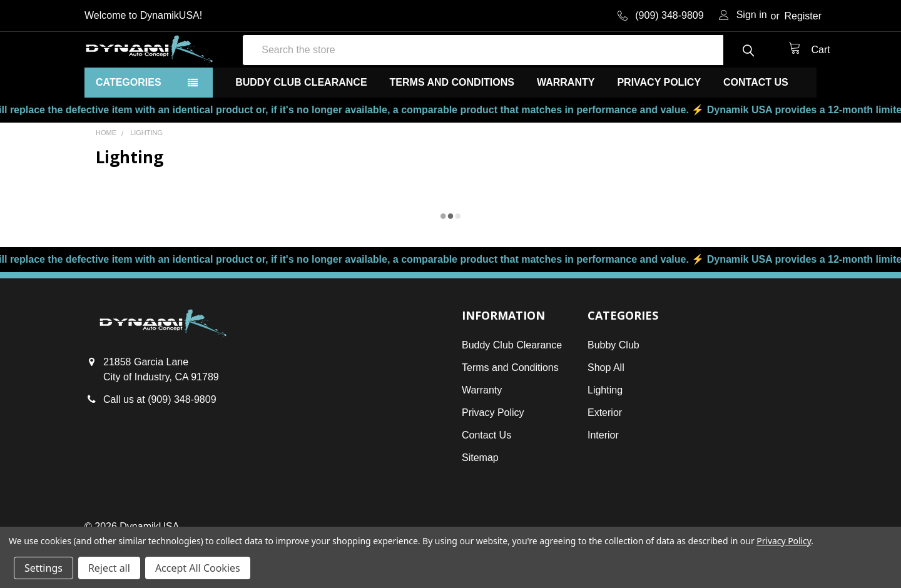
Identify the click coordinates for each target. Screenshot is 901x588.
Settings (43, 568)
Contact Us (756, 123)
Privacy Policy (659, 123)
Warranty (566, 123)
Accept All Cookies (198, 568)
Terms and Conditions (452, 123)
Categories (129, 123)
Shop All (606, 408)
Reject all (109, 568)
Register (803, 16)
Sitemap (480, 498)
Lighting (605, 431)
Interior (603, 476)
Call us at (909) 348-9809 (160, 441)
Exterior (605, 453)
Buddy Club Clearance (301, 123)
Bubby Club (613, 386)
